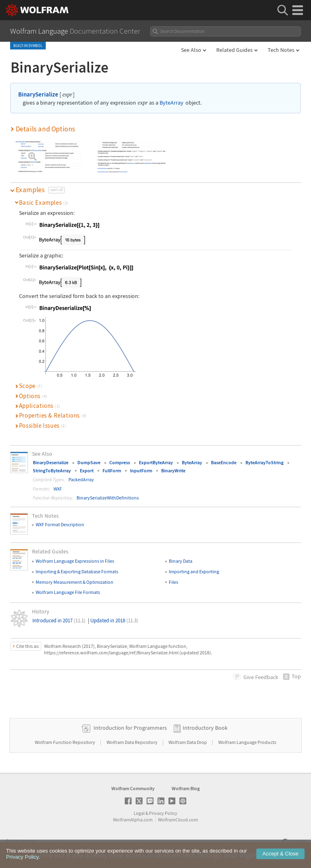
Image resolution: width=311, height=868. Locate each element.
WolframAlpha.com (133, 820)
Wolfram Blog (186, 788)
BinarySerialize (38, 94)
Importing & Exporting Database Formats (77, 571)
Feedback (261, 677)
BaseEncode (224, 462)
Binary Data (181, 561)
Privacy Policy (163, 813)
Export (87, 470)
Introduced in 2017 (59, 620)
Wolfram (29, 841)
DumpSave (89, 462)
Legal (139, 813)
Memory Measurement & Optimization (75, 582)
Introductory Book (205, 728)
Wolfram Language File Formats (68, 592)
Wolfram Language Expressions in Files (75, 561)
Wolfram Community (133, 788)
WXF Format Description (60, 524)
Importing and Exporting (194, 571)
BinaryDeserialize (51, 462)
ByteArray (171, 103)
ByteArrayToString (264, 462)
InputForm (141, 470)
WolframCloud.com (178, 820)
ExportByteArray (156, 462)
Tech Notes (281, 50)
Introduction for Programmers (130, 728)
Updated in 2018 (114, 620)
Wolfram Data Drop (188, 742)
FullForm (112, 470)
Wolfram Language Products (247, 742)
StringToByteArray (52, 470)
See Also (191, 50)
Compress (120, 462)
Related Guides (234, 50)
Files (174, 582)
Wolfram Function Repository (65, 742)
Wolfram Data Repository (132, 742)
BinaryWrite (173, 470)
